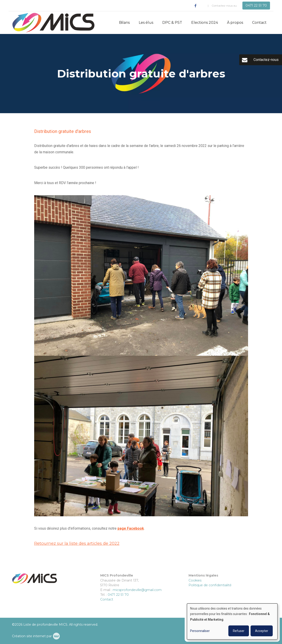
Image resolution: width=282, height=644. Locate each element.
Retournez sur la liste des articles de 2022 (77, 543)
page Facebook (131, 528)
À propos (235, 23)
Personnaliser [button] (200, 631)
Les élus (146, 23)
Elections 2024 (205, 23)
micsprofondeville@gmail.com (137, 590)
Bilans (124, 23)
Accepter (262, 631)
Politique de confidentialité (210, 585)
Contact (259, 23)
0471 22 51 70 (118, 595)
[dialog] (232, 621)
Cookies (195, 580)
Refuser (239, 631)
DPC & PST (172, 23)
